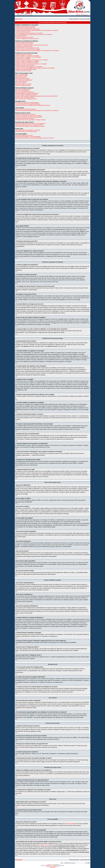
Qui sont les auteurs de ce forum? (24, 135)
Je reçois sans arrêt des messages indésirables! (28, 104)
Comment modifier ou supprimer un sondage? (27, 61)
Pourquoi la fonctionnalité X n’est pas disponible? (28, 137)
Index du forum (19, 19)
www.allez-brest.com (51, 864)
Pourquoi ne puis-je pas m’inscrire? (24, 37)
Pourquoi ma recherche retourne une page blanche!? (29, 117)
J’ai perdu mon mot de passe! (23, 32)
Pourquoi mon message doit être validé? (26, 69)
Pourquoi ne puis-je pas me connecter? (25, 26)
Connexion (21, 15)
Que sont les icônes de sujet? (23, 85)
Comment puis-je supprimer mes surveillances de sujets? (30, 126)
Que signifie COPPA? (21, 36)
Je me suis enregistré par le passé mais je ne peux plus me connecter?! (34, 34)
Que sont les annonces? (22, 81)
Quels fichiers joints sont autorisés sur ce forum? (28, 130)
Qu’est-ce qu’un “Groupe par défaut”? (25, 97)
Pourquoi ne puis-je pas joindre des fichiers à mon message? (31, 64)
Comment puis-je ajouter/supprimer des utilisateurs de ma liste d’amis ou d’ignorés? (37, 111)
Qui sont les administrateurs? (23, 89)
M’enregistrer (29, 15)
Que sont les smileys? (21, 77)
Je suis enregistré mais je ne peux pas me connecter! (29, 33)
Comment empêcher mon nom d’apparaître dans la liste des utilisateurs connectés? (37, 30)
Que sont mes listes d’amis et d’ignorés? (26, 109)
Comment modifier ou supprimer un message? (27, 56)
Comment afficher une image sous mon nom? (27, 48)
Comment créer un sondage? (23, 58)
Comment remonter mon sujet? (23, 71)
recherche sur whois (45, 845)
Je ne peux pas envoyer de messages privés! (27, 103)
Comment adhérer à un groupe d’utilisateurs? (27, 93)
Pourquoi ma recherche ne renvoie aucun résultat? (28, 116)
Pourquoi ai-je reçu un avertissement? (25, 65)
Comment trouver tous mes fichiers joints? (26, 131)
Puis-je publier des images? (22, 79)
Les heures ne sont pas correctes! (24, 44)
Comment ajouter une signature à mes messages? (28, 57)
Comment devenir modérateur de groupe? (26, 95)
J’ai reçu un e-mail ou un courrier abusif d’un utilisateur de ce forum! (33, 105)
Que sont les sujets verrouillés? (23, 84)
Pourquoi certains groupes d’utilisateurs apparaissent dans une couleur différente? (37, 96)
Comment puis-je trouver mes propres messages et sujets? (31, 120)
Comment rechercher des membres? (25, 118)
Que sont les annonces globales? (24, 80)
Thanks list (84, 15)
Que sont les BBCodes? (22, 75)
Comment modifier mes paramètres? (25, 42)
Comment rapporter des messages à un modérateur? (29, 67)
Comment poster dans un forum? (24, 54)
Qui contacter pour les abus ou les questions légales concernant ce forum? (35, 138)
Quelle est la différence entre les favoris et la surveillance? (30, 124)
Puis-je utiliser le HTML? (22, 76)
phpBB (48, 865)
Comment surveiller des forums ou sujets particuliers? (29, 125)
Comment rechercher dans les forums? (25, 114)
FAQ (78, 15)
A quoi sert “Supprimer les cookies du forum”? (27, 39)
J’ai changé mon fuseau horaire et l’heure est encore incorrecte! (32, 45)
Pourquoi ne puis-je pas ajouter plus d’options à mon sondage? (32, 60)
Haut (16, 155)
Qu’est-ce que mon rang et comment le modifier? (28, 49)
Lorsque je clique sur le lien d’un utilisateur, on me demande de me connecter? (37, 51)
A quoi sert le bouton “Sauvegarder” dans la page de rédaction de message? (35, 68)
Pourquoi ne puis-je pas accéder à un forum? (27, 63)
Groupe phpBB (70, 824)
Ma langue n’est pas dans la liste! (24, 46)
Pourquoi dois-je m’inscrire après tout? (25, 28)
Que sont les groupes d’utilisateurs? (25, 92)
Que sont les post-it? (21, 83)
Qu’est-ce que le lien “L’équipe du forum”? (26, 99)
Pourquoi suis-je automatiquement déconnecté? (28, 29)
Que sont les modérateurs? (22, 91)
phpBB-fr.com (56, 866)
